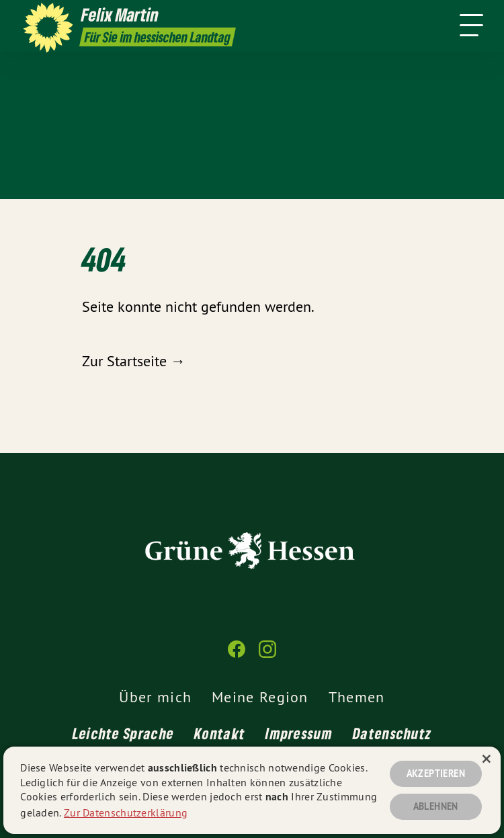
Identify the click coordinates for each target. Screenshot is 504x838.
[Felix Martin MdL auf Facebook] (237, 655)
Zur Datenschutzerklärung (126, 812)
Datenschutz (392, 733)
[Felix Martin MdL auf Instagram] (267, 655)
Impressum (299, 733)
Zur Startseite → (134, 361)
